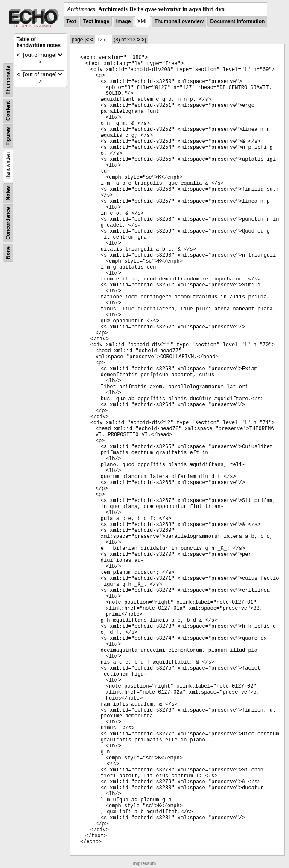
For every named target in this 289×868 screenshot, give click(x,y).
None (8, 253)
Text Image (96, 21)
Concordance (8, 223)
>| (143, 40)
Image (124, 21)
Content (8, 111)
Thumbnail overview (179, 21)
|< (87, 40)
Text (71, 21)
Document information (237, 21)
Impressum (144, 864)
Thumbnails (8, 80)
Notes (8, 193)
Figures (8, 136)
